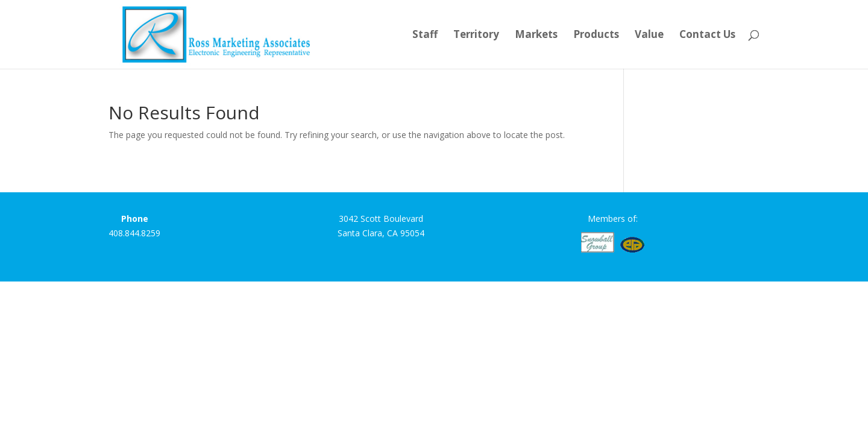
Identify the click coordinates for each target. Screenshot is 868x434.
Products (596, 36)
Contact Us (707, 36)
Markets (536, 36)
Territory (476, 36)
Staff (425, 36)
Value (649, 36)
